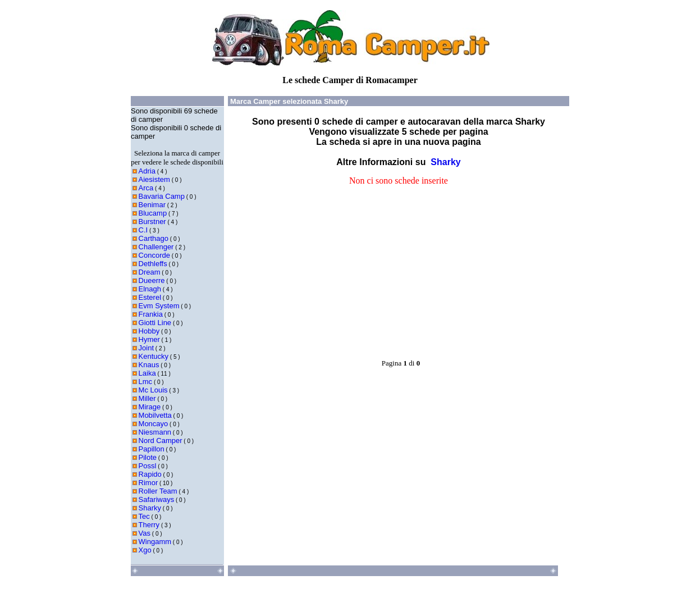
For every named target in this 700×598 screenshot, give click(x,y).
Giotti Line (155, 323)
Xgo (145, 550)
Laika (147, 373)
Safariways (157, 499)
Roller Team (158, 491)
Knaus (149, 365)
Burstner (152, 222)
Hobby (149, 331)
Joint (146, 348)
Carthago (154, 238)
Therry (149, 525)
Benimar (152, 205)
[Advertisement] (313, 257)
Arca (146, 188)
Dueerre (152, 280)
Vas (145, 533)
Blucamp (153, 213)
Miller (147, 398)
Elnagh (150, 289)
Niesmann (155, 432)
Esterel (150, 297)
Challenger (156, 247)
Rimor (148, 483)
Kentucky (154, 356)
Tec (144, 516)
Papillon (152, 449)
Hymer (149, 339)
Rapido (150, 474)
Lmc (146, 382)
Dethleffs (153, 264)
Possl (148, 466)
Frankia (151, 314)
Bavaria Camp (162, 196)
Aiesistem (154, 179)
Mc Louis (153, 390)
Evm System (159, 306)
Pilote (148, 457)
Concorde (154, 255)
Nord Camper (161, 440)
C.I (143, 230)
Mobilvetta (155, 415)
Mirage (150, 407)
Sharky (150, 508)
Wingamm (155, 542)
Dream (150, 272)
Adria (147, 171)
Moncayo (154, 424)
